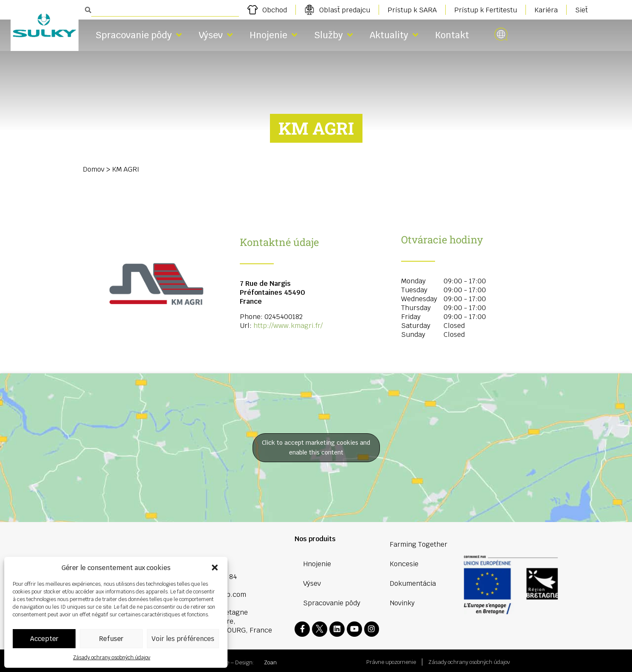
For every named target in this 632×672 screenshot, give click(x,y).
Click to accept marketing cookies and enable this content (316, 448)
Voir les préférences (183, 639)
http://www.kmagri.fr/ (288, 326)
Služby (333, 35)
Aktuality (394, 35)
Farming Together (419, 544)
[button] (215, 568)
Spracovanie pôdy (139, 35)
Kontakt (452, 35)
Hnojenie (273, 35)
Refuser (111, 639)
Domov (94, 169)
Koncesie (404, 564)
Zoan (270, 660)
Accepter (44, 639)
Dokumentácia (413, 583)
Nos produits (315, 539)
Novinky (402, 603)
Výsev (216, 35)
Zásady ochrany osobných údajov (112, 658)
